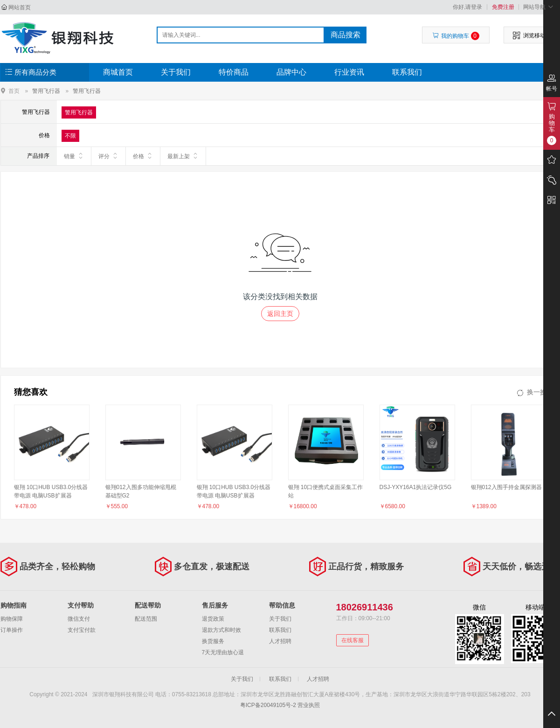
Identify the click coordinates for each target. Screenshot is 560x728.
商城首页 (118, 72)
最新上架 (183, 156)
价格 (143, 156)
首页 (14, 91)
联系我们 (407, 72)
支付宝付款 (82, 630)
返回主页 (280, 314)
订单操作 (12, 630)
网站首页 (20, 7)
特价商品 (234, 72)
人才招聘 (280, 641)
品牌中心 (291, 72)
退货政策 (213, 619)
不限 (70, 136)
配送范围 (146, 619)
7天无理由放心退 (223, 652)
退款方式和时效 (221, 630)
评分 (108, 156)
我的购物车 (456, 36)
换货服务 (213, 641)
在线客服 (353, 640)
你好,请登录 (467, 7)
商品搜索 (346, 35)
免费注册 (503, 7)
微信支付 (79, 619)
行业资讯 (349, 72)
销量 (74, 156)
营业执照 (309, 705)
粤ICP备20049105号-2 (268, 705)
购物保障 (12, 619)
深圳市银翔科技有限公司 (59, 37)
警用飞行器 (46, 91)
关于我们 (176, 72)
